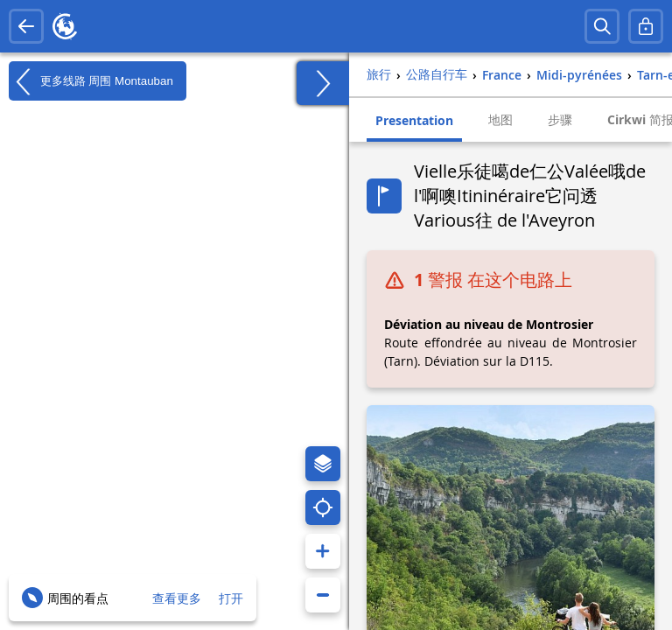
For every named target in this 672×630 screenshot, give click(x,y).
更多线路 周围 (91, 81)
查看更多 (177, 598)
